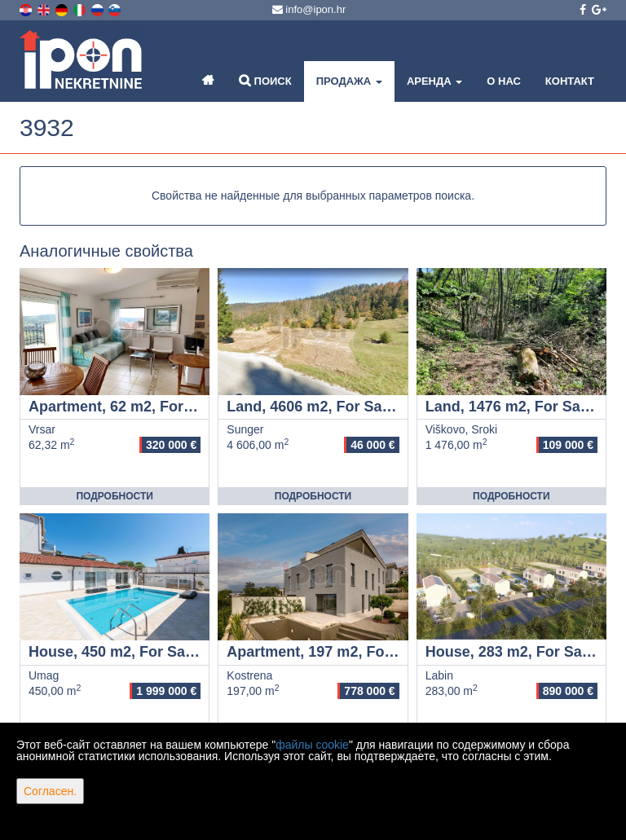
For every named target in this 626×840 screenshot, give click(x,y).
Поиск (265, 80)
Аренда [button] (434, 81)
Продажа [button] (349, 81)
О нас (504, 81)
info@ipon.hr (309, 9)
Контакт (570, 81)
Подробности (114, 496)
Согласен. (50, 791)
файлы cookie (312, 745)
